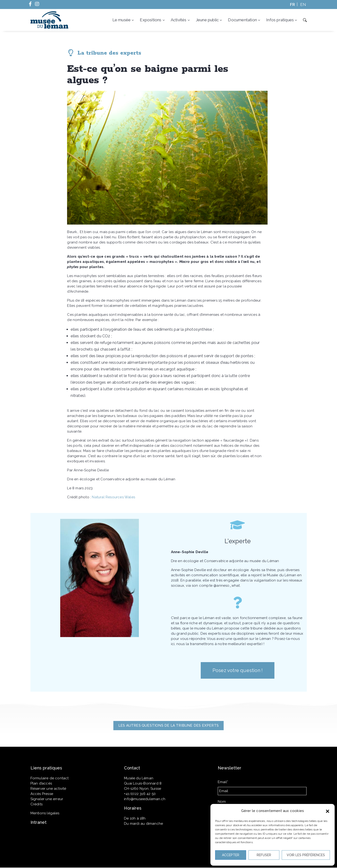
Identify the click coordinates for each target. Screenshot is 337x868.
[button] (328, 811)
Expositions (153, 20)
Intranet (38, 822)
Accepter (231, 855)
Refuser (264, 855)
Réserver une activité (48, 789)
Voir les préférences (306, 855)
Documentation (244, 20)
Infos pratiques (282, 20)
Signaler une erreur (47, 799)
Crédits (36, 804)
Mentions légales (45, 813)
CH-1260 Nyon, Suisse (143, 789)
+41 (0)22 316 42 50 (140, 794)
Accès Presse (42, 794)
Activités (181, 20)
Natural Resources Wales (113, 497)
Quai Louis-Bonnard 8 (143, 783)
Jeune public (209, 20)
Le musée (124, 20)
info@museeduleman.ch (145, 799)
